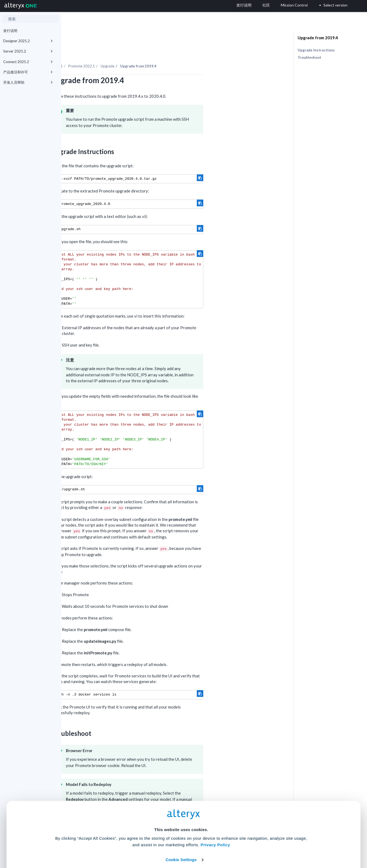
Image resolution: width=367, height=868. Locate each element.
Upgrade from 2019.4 (318, 38)
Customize (225, 844)
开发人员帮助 (28, 82)
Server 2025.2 (28, 51)
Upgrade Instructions (316, 50)
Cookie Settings (181, 828)
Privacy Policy (215, 813)
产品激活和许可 (28, 72)
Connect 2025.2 (28, 62)
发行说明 (10, 31)
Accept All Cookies (142, 844)
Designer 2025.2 (28, 41)
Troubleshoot (309, 57)
